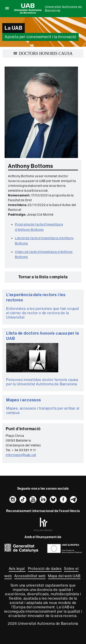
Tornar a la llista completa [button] (43, 277)
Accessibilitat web (30, 576)
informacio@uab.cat (21, 455)
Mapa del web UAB (64, 576)
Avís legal (17, 569)
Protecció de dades (45, 569)
